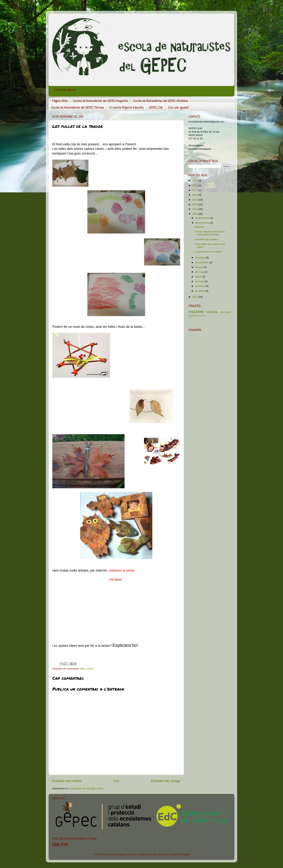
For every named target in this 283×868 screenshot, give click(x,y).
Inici (116, 781)
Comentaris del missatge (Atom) (86, 788)
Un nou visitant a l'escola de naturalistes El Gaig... (210, 233)
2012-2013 (201, 316)
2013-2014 (226, 312)
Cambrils (212, 312)
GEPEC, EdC (156, 108)
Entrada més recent (67, 781)
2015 (195, 200)
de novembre (203, 223)
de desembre (203, 218)
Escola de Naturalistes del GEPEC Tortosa (78, 108)
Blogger (185, 854)
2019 (195, 185)
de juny (199, 267)
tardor (90, 669)
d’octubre (200, 258)
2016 (195, 195)
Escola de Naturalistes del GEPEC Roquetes (101, 101)
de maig (200, 272)
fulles (83, 669)
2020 (195, 181)
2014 (195, 204)
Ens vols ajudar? (179, 108)
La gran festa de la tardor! (209, 252)
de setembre (202, 262)
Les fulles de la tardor (206, 239)
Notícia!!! (199, 227)
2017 (195, 190)
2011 (195, 297)
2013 (195, 209)
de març (200, 281)
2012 (195, 214)
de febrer (200, 286)
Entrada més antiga (166, 781)
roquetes (196, 312)
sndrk (154, 854)
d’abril (199, 277)
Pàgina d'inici (60, 101)
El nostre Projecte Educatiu (126, 108)
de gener (200, 291)
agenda (192, 316)
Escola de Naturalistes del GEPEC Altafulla (161, 101)
